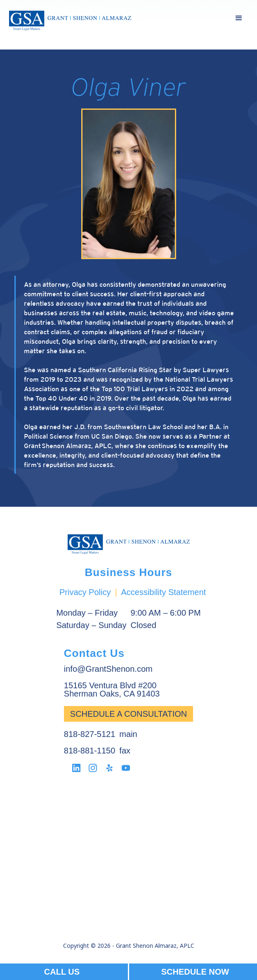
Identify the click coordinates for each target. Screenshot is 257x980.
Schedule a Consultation (128, 714)
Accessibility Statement (163, 592)
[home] (70, 21)
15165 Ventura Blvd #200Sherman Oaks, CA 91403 (112, 690)
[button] (239, 18)
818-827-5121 (90, 734)
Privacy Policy (85, 592)
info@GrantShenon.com (108, 669)
